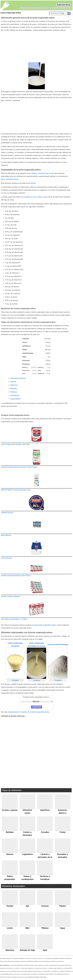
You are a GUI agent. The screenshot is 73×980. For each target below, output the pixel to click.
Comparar (15, 680)
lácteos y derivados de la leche (43, 173)
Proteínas (14, 392)
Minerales (14, 389)
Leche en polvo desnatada (58, 645)
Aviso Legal (43, 977)
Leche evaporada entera (11, 13)
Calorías (13, 382)
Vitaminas (14, 385)
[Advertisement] (36, 47)
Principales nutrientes (18, 378)
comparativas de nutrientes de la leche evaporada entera (28, 712)
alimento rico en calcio (34, 197)
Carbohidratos (15, 399)
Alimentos (64, 5)
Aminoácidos (15, 395)
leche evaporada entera (10, 179)
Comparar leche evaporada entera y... (36, 697)
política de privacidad (34, 977)
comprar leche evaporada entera (44, 625)
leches (33, 183)
